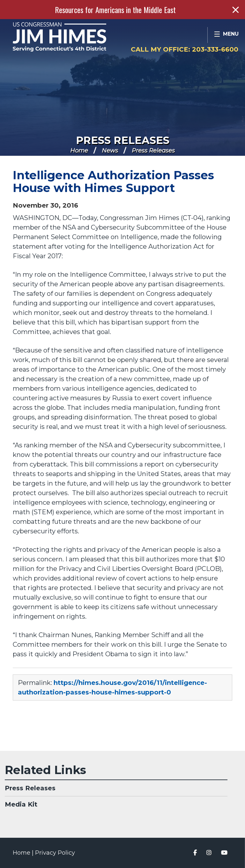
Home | (24, 853)
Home (79, 151)
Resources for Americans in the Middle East (115, 10)
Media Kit (21, 804)
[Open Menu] (226, 35)
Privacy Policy (55, 853)
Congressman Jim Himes (72, 37)
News (110, 151)
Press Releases (123, 140)
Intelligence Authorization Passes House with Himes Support (113, 181)
